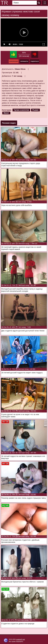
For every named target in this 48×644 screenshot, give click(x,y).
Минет (6, 113)
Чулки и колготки (21, 110)
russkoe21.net (20, 639)
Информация (14, 61)
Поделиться (35, 61)
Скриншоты (24, 61)
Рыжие (35, 110)
